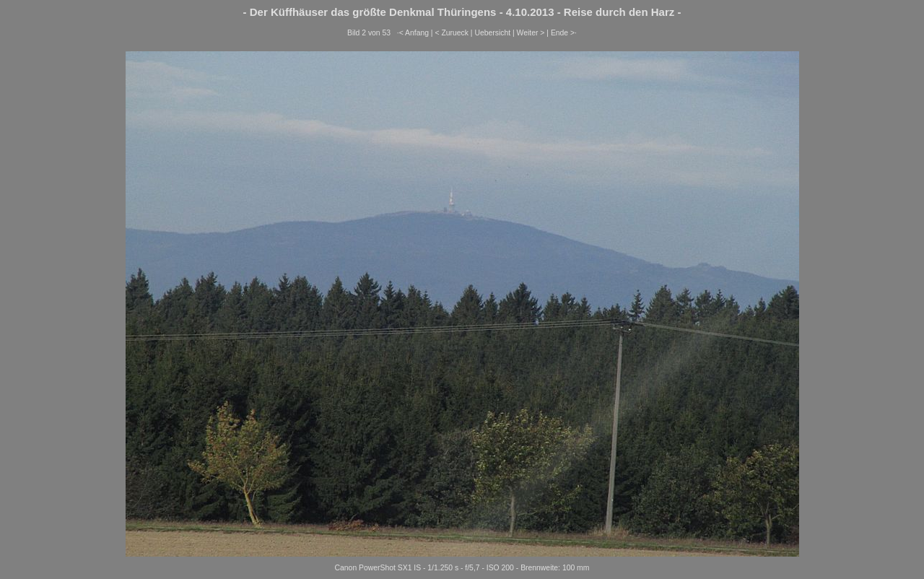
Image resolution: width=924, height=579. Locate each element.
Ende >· (564, 33)
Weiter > (531, 33)
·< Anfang (413, 33)
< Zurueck (452, 33)
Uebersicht (492, 33)
